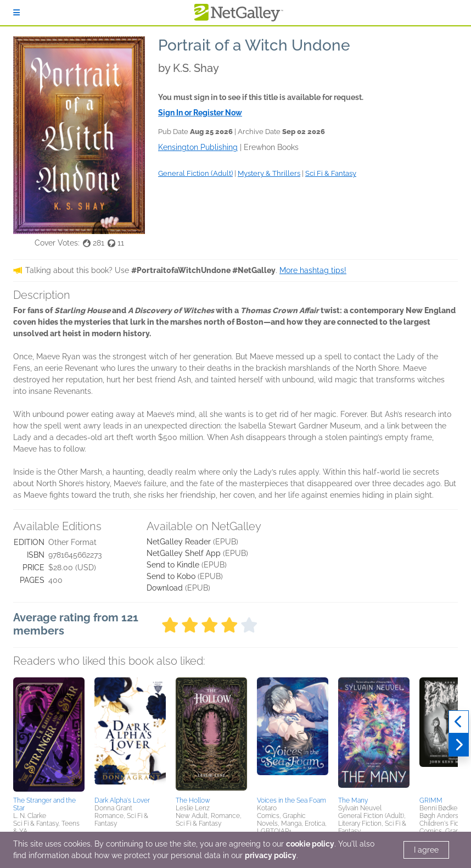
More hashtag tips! (313, 270)
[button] (49, 735)
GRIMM (431, 800)
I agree (426, 850)
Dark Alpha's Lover (122, 800)
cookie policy (310, 844)
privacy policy (271, 855)
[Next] (459, 745)
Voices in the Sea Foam (291, 800)
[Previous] (459, 722)
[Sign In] (16, 13)
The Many (353, 800)
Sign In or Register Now (200, 113)
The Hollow (193, 800)
